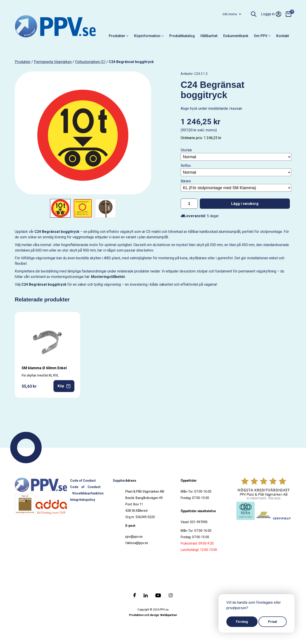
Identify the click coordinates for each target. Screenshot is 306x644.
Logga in (271, 14)
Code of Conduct (83, 481)
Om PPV (262, 36)
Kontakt (283, 36)
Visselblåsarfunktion (88, 493)
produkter (23, 62)
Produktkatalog (182, 36)
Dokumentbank (236, 36)
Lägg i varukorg (245, 204)
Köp (64, 386)
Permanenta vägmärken (53, 62)
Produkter (119, 36)
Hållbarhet (209, 36)
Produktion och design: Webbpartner (153, 615)
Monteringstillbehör (108, 277)
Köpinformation (149, 36)
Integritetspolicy (83, 500)
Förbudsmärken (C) (90, 62)
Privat (273, 622)
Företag (242, 622)
